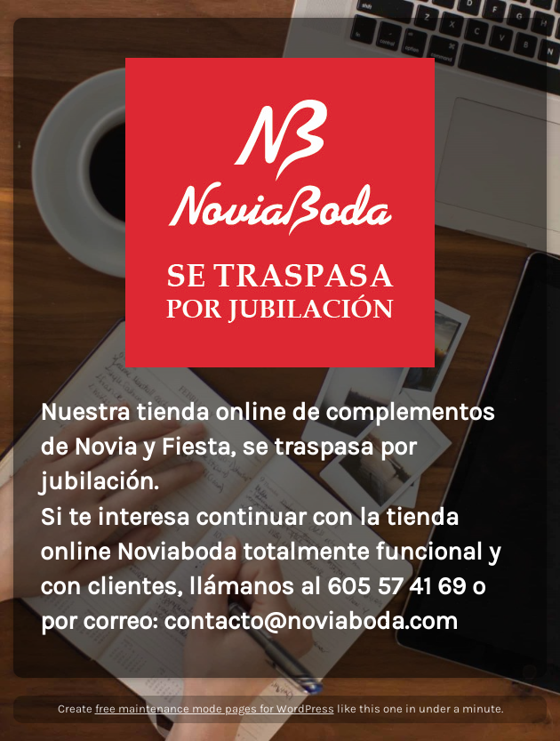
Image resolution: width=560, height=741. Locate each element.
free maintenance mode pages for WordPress (215, 709)
